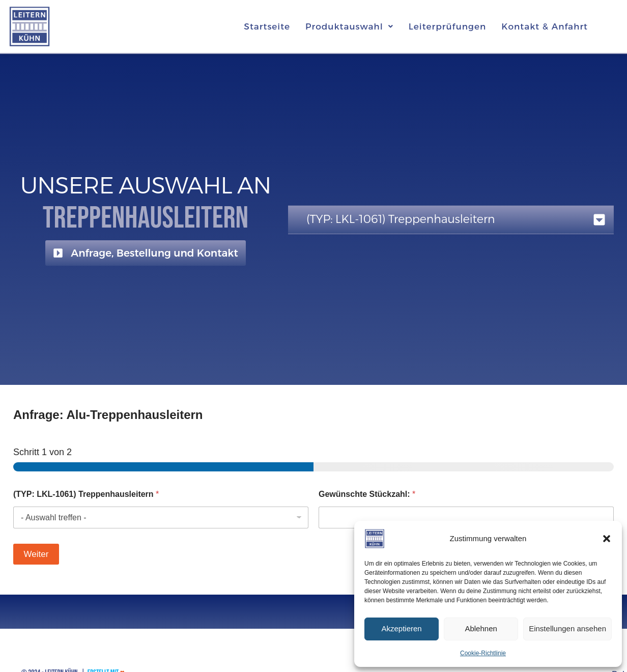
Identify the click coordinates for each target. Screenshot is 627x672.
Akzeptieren (401, 628)
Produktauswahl (349, 26)
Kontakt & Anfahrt (545, 26)
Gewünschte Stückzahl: (367, 494)
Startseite (267, 26)
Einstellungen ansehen (567, 628)
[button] (607, 539)
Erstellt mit (106, 662)
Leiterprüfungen (447, 26)
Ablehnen (481, 628)
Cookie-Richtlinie (483, 653)
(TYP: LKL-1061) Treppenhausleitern (86, 494)
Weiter (36, 554)
